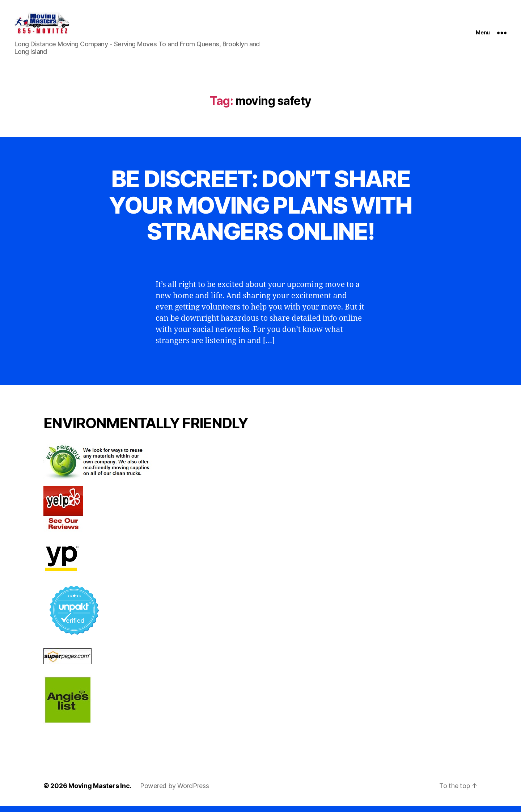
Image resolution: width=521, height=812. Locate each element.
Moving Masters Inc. (100, 792)
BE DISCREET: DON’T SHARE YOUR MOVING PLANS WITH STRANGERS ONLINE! (260, 211)
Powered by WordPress (175, 792)
